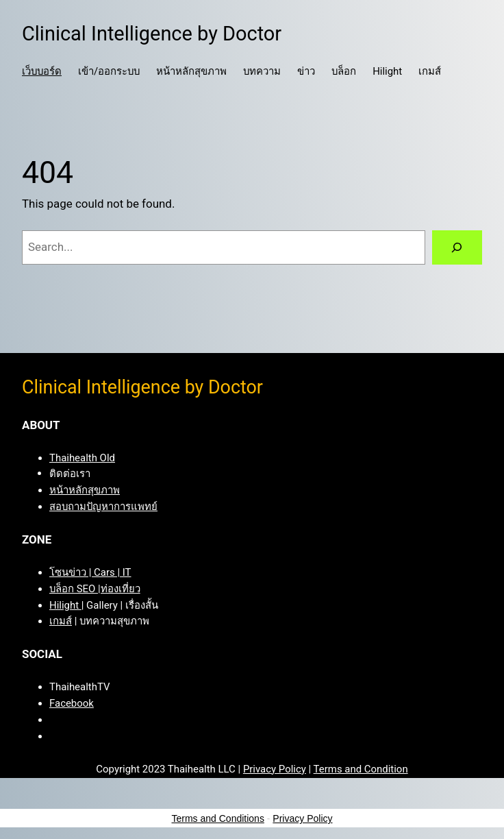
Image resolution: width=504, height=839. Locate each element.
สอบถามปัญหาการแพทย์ (103, 507)
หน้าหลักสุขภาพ (85, 490)
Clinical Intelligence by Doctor (152, 34)
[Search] (457, 248)
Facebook (72, 703)
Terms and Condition (361, 769)
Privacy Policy (275, 769)
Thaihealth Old (82, 458)
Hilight (65, 605)
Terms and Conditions (218, 818)
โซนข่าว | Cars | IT (90, 572)
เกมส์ (61, 621)
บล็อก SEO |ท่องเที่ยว (95, 589)
